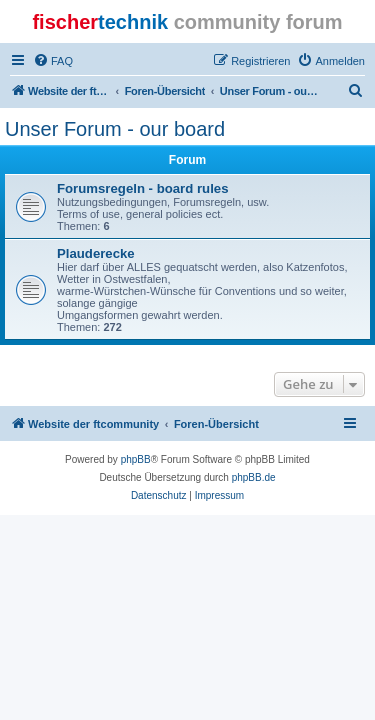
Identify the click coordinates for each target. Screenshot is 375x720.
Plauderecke (96, 253)
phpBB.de (254, 477)
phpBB (136, 459)
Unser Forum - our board (115, 129)
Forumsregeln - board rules (142, 188)
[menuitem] (53, 61)
